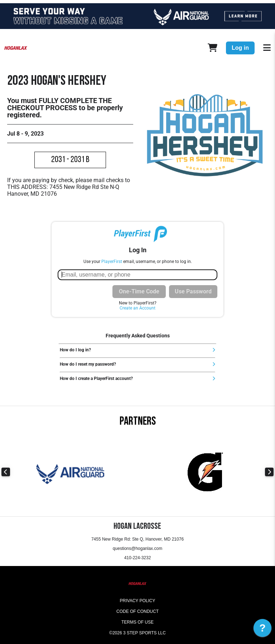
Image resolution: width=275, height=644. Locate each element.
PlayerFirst (112, 262)
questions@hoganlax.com (137, 548)
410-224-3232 (138, 558)
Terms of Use (137, 622)
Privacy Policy (138, 601)
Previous (6, 472)
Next (269, 472)
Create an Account (137, 308)
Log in (240, 48)
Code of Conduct (137, 611)
